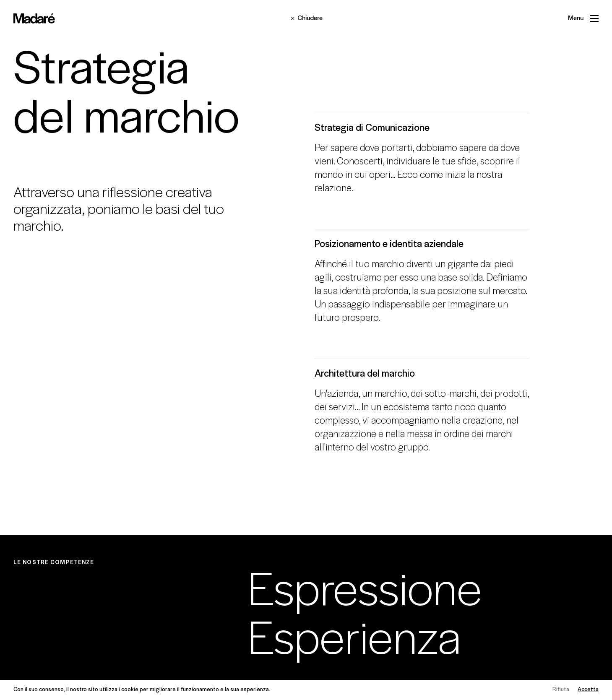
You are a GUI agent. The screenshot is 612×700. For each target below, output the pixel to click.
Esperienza (354, 641)
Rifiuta (561, 690)
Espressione (365, 593)
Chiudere (306, 18)
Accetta (588, 690)
